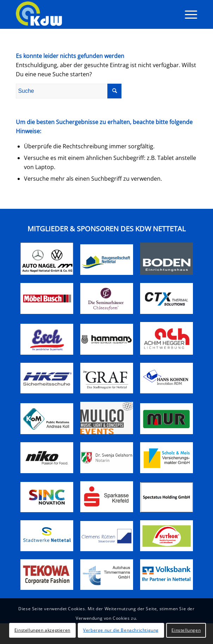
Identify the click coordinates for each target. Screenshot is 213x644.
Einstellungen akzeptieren (42, 630)
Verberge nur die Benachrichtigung (121, 630)
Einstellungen (186, 630)
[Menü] (187, 14)
